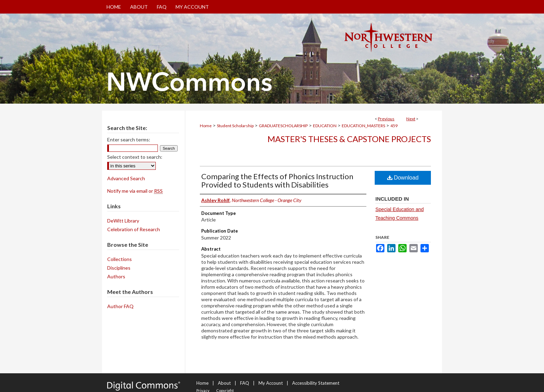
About (224, 383)
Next (411, 119)
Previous (386, 119)
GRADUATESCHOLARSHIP (283, 126)
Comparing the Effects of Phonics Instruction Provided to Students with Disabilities (277, 180)
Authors (116, 276)
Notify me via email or (135, 191)
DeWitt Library (123, 221)
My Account (271, 383)
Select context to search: (135, 157)
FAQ (245, 383)
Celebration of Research (134, 229)
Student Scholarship (235, 126)
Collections (120, 259)
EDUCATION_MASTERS (363, 126)
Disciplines (119, 268)
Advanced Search (126, 178)
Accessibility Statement (316, 383)
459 (394, 126)
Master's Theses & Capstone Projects (349, 139)
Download (403, 178)
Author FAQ (120, 306)
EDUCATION (325, 126)
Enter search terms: (129, 140)
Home (206, 126)
